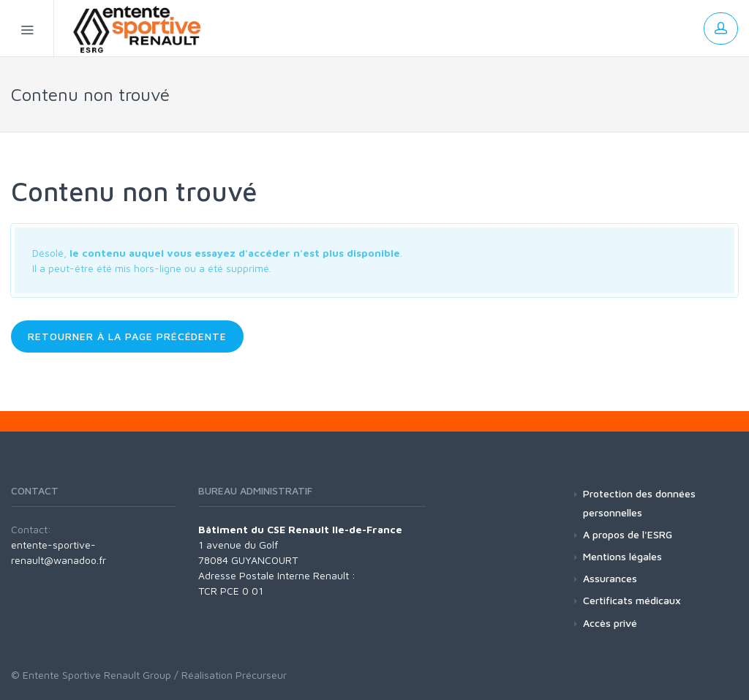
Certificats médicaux (632, 600)
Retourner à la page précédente (127, 336)
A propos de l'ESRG (628, 534)
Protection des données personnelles (639, 503)
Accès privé (610, 623)
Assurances (610, 578)
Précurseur (261, 675)
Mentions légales (622, 556)
